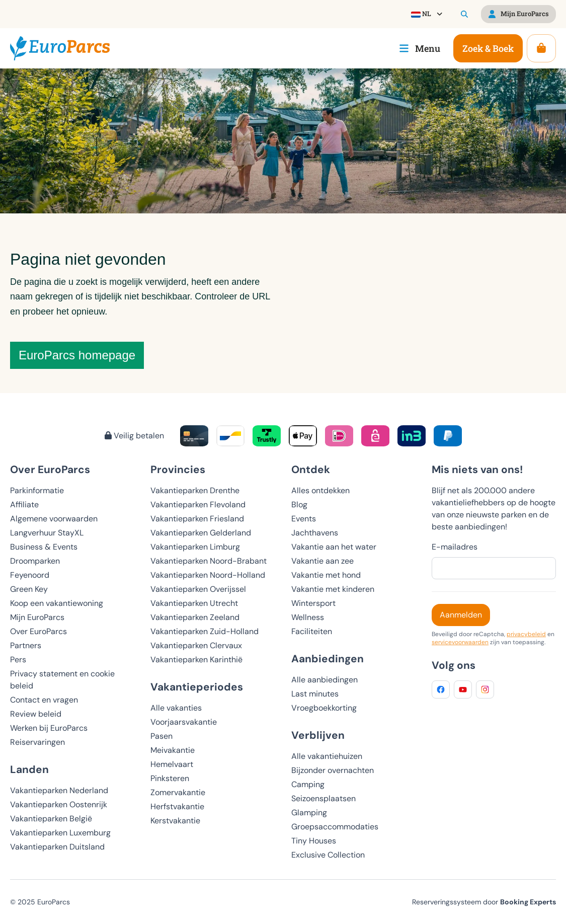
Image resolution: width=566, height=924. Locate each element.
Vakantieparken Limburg (195, 547)
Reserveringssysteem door (484, 902)
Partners (26, 645)
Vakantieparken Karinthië (196, 660)
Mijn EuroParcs (37, 617)
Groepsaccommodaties (335, 827)
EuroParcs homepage (77, 355)
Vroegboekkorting (324, 708)
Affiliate (24, 505)
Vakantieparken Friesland (197, 519)
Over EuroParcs (38, 631)
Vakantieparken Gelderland (201, 533)
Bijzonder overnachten (333, 770)
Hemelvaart (172, 764)
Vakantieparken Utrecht (194, 603)
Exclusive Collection (328, 855)
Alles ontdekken (320, 490)
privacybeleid (526, 634)
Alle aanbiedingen (325, 680)
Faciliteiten (312, 631)
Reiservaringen (37, 742)
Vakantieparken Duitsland (57, 847)
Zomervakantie (178, 792)
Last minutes (315, 694)
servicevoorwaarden (460, 642)
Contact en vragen (44, 700)
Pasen (161, 736)
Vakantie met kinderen (333, 589)
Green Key (29, 589)
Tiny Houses (314, 841)
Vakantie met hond (326, 575)
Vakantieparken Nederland (59, 790)
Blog (299, 505)
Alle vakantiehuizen (327, 756)
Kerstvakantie (175, 821)
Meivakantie (173, 750)
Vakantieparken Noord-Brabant (209, 561)
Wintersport (313, 603)
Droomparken (35, 561)
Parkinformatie (37, 490)
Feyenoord (30, 575)
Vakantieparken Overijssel (198, 589)
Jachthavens (315, 533)
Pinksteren (170, 778)
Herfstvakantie (177, 806)
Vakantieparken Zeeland (195, 617)
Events (304, 519)
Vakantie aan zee (322, 561)
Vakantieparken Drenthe (195, 490)
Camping (308, 784)
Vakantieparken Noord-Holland (208, 575)
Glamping (309, 813)
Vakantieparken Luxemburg (60, 833)
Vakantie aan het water (334, 547)
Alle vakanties (176, 708)
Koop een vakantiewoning (57, 603)
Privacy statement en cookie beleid (62, 680)
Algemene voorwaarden (54, 519)
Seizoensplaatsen (324, 798)
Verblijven (318, 735)
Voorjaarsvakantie (184, 722)
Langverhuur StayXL (47, 533)
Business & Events (44, 547)
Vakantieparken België (51, 819)
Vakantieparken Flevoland (198, 505)
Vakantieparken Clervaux (196, 645)
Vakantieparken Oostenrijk (59, 804)
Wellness (308, 617)
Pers (18, 660)
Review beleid (36, 714)
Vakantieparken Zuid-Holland (205, 631)
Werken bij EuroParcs (49, 728)
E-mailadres (455, 547)
